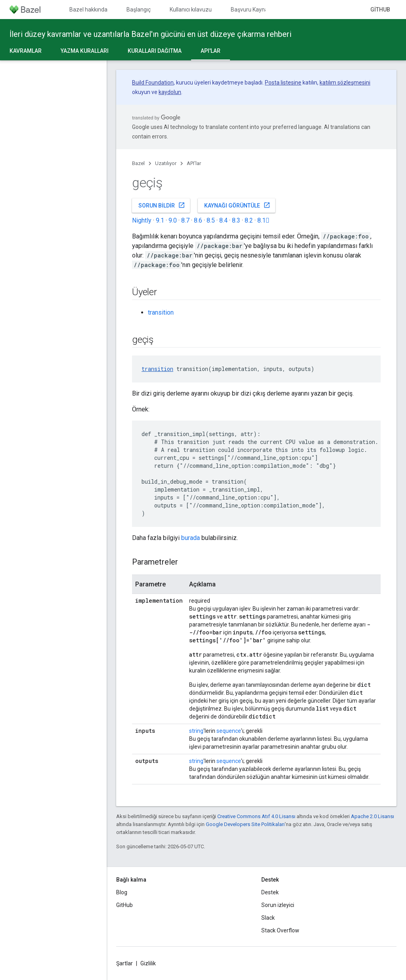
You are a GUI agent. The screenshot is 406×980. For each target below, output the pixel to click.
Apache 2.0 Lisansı (372, 816)
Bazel (138, 163)
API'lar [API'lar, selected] (211, 51)
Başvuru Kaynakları (255, 10)
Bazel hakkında (88, 10)
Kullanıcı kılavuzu (191, 10)
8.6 (198, 220)
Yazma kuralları (85, 51)
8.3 (236, 220)
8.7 (185, 220)
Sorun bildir (162, 205)
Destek (270, 892)
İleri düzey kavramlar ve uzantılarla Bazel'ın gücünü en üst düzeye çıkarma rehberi (150, 34)
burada (191, 538)
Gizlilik (148, 963)
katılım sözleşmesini (345, 83)
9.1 (160, 220)
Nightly (142, 220)
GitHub (380, 10)
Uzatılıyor (166, 163)
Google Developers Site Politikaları (245, 824)
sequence (229, 731)
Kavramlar (26, 51)
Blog (122, 892)
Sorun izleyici (278, 905)
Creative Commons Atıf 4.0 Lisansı (256, 816)
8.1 (263, 220)
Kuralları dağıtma (155, 51)
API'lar (194, 163)
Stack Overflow (280, 930)
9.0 (173, 220)
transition (161, 312)
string (196, 731)
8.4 (223, 220)
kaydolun (170, 92)
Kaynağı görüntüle (237, 205)
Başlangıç (139, 10)
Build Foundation (153, 83)
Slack (268, 918)
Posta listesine (283, 83)
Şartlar (124, 963)
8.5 (211, 220)
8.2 (249, 220)
